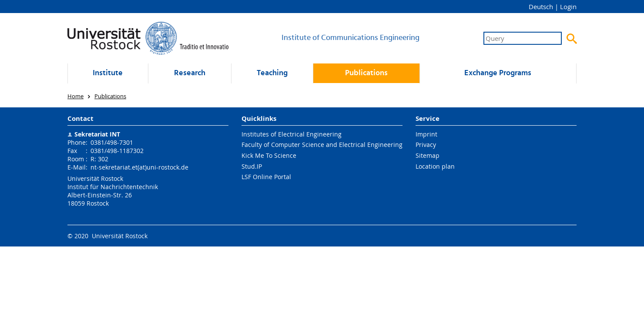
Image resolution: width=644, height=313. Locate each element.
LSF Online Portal (266, 177)
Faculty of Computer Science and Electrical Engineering (322, 145)
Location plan (435, 166)
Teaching (272, 73)
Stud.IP (252, 166)
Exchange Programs (498, 73)
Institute (108, 73)
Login (568, 7)
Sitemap (428, 155)
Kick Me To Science (269, 155)
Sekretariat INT (97, 134)
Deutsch (541, 7)
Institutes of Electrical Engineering (292, 134)
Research (190, 73)
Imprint (426, 134)
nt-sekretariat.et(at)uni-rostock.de (139, 167)
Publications (366, 73)
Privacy (426, 145)
